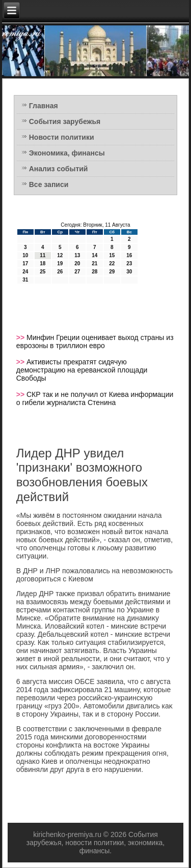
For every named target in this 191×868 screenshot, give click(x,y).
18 (43, 263)
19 (60, 263)
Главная (44, 106)
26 (60, 272)
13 (77, 255)
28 (94, 272)
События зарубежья (65, 121)
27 (77, 272)
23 (129, 263)
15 (112, 255)
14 (94, 255)
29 (112, 272)
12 (60, 255)
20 (77, 263)
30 (129, 272)
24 (25, 272)
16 (129, 255)
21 (94, 263)
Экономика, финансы (67, 153)
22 (112, 263)
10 (25, 255)
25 (43, 272)
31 (25, 280)
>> (21, 337)
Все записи (49, 184)
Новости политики (62, 137)
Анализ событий (59, 169)
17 (25, 263)
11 (43, 255)
